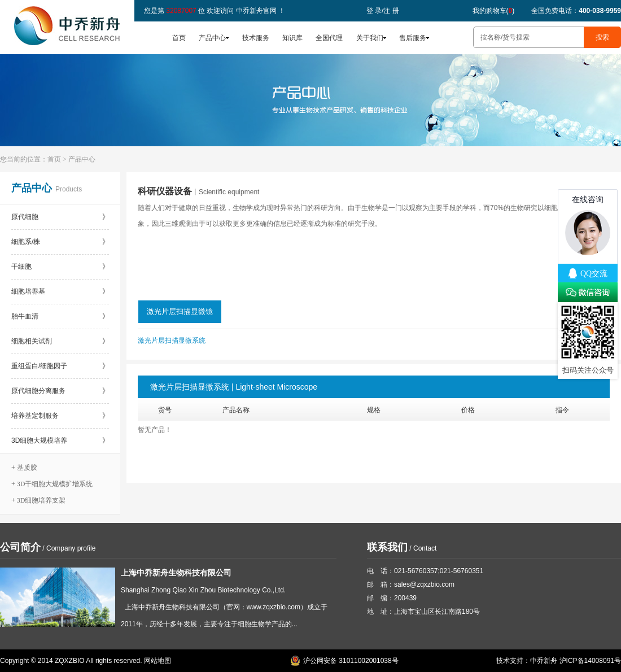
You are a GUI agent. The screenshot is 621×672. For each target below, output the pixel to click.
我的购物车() (494, 11)
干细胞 (60, 267)
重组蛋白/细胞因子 (60, 366)
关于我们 (370, 38)
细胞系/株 (60, 242)
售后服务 (413, 38)
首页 (179, 38)
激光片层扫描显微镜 (180, 311)
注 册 (391, 11)
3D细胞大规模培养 (60, 440)
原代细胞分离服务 (60, 391)
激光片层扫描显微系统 (172, 341)
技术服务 (256, 38)
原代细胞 (60, 217)
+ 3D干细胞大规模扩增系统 (52, 484)
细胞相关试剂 (60, 341)
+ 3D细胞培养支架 (38, 500)
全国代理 (329, 38)
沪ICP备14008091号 (590, 661)
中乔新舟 (544, 661)
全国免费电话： (576, 11)
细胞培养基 (60, 291)
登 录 (374, 11)
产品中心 (212, 38)
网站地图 (158, 661)
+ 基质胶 (24, 468)
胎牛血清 (60, 316)
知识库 (292, 38)
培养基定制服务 (60, 416)
